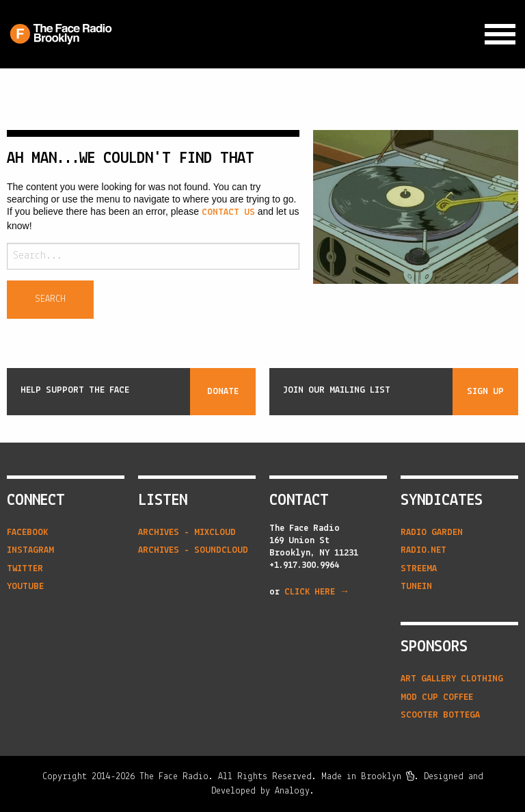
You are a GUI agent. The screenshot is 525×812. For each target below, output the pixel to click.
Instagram (30, 550)
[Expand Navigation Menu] (500, 35)
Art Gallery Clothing (452, 679)
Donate (223, 392)
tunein (416, 587)
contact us (228, 212)
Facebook (27, 533)
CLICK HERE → (317, 592)
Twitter (25, 569)
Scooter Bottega (440, 715)
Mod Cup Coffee (437, 697)
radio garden (432, 533)
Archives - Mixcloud (187, 533)
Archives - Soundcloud (193, 550)
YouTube (25, 587)
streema (419, 569)
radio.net (423, 550)
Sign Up (485, 392)
